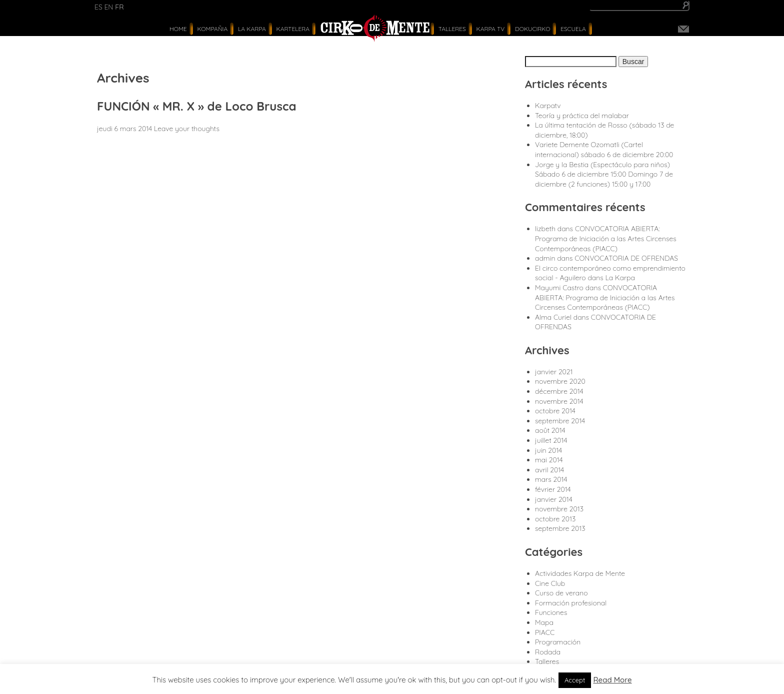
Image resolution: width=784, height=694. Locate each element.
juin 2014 (548, 450)
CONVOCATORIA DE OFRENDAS (626, 258)
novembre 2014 (559, 401)
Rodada (548, 652)
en (108, 7)
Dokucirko (532, 29)
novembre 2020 (560, 381)
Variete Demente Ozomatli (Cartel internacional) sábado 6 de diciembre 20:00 (604, 150)
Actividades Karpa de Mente (580, 573)
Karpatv (548, 106)
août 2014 (550, 430)
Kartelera (293, 29)
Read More (612, 680)
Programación (558, 642)
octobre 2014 (555, 411)
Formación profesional (571, 603)
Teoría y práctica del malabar (582, 116)
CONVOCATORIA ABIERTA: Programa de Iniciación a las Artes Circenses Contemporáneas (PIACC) (606, 238)
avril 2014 (549, 470)
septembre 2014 (560, 421)
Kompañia (212, 29)
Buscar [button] (633, 62)
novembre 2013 (559, 509)
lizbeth (545, 229)
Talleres (452, 29)
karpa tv (490, 29)
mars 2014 (551, 479)
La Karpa (252, 29)
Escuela (573, 29)
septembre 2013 (560, 528)
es (98, 7)
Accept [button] (575, 680)
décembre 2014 (559, 391)
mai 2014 (549, 460)
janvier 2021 (554, 372)
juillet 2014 (551, 440)
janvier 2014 (554, 499)
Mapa (544, 622)
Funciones (551, 612)
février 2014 (553, 489)
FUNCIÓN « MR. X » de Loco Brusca (197, 106)
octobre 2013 (555, 519)
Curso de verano (561, 593)
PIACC (545, 632)
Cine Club (550, 583)
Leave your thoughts (187, 129)
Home (178, 29)
